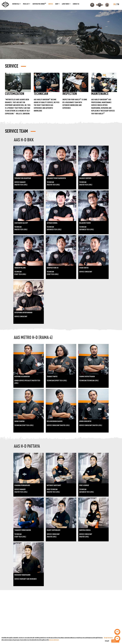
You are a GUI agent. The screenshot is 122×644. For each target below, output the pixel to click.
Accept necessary (108, 638)
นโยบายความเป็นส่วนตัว (54, 640)
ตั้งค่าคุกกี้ (107, 641)
